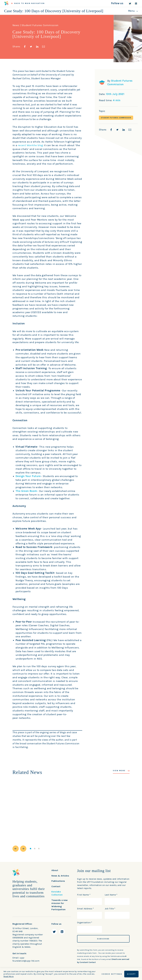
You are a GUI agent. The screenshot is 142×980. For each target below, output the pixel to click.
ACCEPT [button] (131, 974)
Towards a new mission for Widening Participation (59, 905)
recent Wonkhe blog (31, 145)
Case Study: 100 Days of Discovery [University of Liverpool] (54, 11)
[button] (16, 849)
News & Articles (60, 876)
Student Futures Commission (116, 118)
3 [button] (39, 849)
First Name (84, 895)
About (55, 870)
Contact (56, 886)
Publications (58, 881)
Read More (9, 976)
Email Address (85, 909)
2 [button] (35, 849)
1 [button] (31, 849)
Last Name (111, 895)
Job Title (110, 909)
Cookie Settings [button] (112, 974)
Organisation (85, 922)
